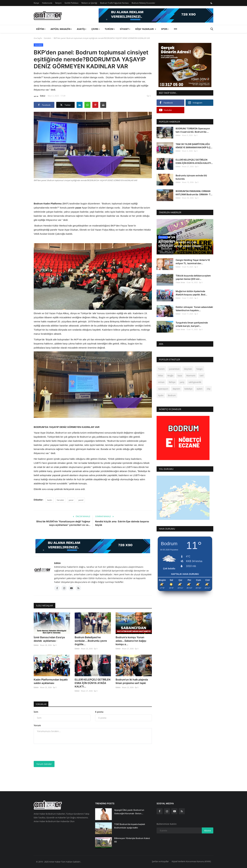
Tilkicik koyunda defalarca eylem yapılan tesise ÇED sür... (193, 277)
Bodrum (172, 395)
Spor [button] (165, 29)
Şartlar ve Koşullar (160, 861)
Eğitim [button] (41, 29)
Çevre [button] (96, 29)
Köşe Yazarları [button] (146, 29)
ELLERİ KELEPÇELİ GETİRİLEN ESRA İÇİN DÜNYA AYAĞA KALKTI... (93, 683)
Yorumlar (42, 704)
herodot (60, 500)
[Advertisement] (93, 191)
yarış (182, 382)
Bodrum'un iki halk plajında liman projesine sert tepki (132, 681)
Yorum (37, 725)
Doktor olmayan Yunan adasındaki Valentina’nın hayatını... (194, 309)
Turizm (161, 369)
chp (209, 389)
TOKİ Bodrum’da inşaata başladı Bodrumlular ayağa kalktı (130, 826)
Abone (208, 831)
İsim (36, 712)
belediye (188, 389)
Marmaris (191, 375)
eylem (200, 389)
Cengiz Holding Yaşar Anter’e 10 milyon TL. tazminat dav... (193, 262)
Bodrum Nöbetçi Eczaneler (143, 3)
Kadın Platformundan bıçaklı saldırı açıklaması (51, 681)
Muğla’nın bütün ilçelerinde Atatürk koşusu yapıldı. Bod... (191, 293)
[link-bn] (156, 15)
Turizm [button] (110, 29)
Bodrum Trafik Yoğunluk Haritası (114, 3)
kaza (180, 375)
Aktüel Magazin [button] (61, 29)
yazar (71, 500)
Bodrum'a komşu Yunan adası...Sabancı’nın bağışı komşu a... (131, 641)
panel (81, 500)
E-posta (99, 712)
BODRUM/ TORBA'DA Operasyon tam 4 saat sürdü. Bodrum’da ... (193, 130)
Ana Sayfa (38, 38)
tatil (202, 375)
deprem (176, 389)
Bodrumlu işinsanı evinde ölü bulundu (191, 177)
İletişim (58, 3)
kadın (50, 500)
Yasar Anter (180, 282)
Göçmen (188, 369)
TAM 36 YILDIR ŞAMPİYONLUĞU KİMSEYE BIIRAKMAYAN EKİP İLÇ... (194, 146)
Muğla (170, 375)
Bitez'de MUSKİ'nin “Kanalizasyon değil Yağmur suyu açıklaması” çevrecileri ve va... (63, 523)
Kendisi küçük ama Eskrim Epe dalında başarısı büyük (122, 523)
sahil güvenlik (195, 382)
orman (161, 382)
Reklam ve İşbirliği (89, 3)
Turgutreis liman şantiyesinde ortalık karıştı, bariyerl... (192, 324)
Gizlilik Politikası (72, 3)
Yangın (199, 369)
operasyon (163, 389)
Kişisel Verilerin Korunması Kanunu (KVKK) (191, 861)
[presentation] (58, 752)
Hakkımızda (47, 3)
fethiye (172, 382)
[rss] (182, 811)
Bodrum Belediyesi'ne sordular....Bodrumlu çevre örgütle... (91, 641)
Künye (36, 3)
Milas (161, 375)
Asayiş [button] (82, 29)
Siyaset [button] (125, 29)
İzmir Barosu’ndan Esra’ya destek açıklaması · (49, 639)
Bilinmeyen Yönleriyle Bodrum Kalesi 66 (132, 840)
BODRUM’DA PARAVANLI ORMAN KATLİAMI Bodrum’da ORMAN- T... (194, 193)
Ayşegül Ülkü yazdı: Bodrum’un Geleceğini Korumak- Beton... (129, 812)
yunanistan (174, 369)
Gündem (47, 38)
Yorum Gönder (44, 764)
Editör (40, 96)
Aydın (161, 395)
